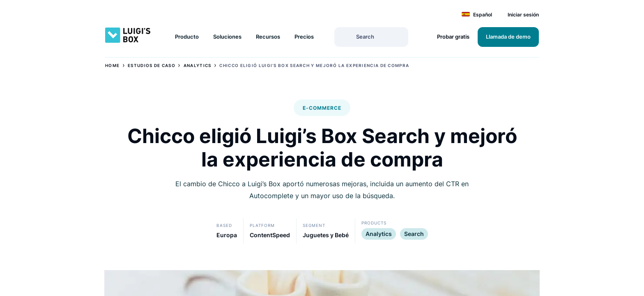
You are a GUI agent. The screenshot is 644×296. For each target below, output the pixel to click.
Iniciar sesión (523, 15)
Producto (187, 37)
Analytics (198, 65)
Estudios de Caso (152, 65)
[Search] (345, 36)
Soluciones (227, 37)
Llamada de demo (508, 37)
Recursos (268, 37)
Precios (304, 37)
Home (112, 65)
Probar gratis (453, 37)
